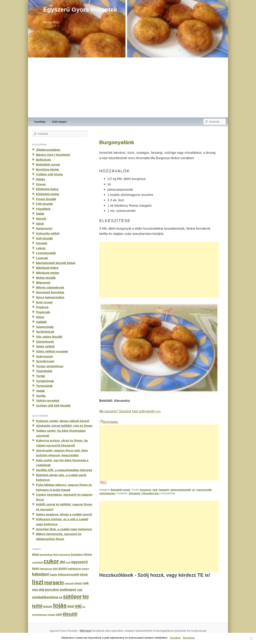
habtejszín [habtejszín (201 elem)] (74, 569)
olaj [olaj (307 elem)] (41, 590)
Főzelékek (43, 209)
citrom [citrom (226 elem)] (87, 554)
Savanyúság (45, 327)
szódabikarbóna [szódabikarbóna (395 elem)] (45, 597)
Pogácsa (42, 307)
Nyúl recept (44, 302)
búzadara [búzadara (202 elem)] (77, 554)
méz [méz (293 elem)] (35, 590)
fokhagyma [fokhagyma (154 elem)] (46, 569)
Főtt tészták (44, 204)
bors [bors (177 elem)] (56, 555)
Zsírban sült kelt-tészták (53, 405)
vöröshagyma (107, 493)
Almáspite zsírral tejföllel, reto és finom (64, 426)
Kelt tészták (44, 238)
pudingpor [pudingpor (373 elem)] (68, 590)
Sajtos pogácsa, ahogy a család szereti (64, 514)
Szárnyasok (44, 356)
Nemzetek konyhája (50, 292)
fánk (155, 490)
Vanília (41, 396)
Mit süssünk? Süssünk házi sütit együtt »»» (130, 411)
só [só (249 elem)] (60, 597)
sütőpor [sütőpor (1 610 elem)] (72, 596)
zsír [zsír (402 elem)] (59, 614)
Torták (40, 376)
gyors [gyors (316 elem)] (63, 568)
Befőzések (43, 160)
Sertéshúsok (45, 332)
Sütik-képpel (59, 122)
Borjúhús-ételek (47, 169)
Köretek (42, 243)
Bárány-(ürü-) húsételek (53, 155)
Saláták (41, 322)
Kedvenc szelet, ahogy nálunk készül (63, 421)
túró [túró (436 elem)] (71, 606)
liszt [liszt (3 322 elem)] (38, 582)
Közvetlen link (151, 493)
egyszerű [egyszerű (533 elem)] (79, 562)
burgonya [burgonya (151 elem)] (65, 554)
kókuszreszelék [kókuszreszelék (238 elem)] (69, 575)
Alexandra (134, 493)
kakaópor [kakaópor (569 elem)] (41, 574)
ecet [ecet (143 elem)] (68, 562)
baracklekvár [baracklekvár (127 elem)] (46, 555)
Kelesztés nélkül (48, 233)
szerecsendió (204, 490)
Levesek (42, 258)
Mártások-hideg (47, 268)
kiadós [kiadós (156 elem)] (54, 575)
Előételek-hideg (47, 189)
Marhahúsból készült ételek (56, 263)
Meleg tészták (46, 278)
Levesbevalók (46, 253)
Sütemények (45, 342)
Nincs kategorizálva (50, 297)
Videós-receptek (48, 400)
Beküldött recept (120, 490)
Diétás (40, 179)
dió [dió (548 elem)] (62, 562)
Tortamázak (44, 386)
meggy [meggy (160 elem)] (78, 583)
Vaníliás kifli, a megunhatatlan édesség (64, 470)
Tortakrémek (45, 381)
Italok (40, 224)
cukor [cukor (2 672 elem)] (51, 561)
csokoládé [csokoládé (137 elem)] (37, 562)
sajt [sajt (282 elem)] (80, 590)
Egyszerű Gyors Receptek (80, 9)
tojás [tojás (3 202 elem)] (60, 605)
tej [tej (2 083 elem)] (85, 596)
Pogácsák (43, 312)
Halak (40, 214)
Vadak (40, 391)
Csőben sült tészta (49, 174)
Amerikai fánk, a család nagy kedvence (64, 529)
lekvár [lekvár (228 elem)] (84, 575)
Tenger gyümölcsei (50, 366)
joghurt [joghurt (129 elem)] (85, 569)
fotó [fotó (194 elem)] (55, 569)
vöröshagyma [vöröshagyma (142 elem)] (39, 615)
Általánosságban (48, 150)
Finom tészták (46, 199)
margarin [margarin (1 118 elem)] (54, 582)
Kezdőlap (40, 122)
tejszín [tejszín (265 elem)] (48, 606)
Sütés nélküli (45, 346)
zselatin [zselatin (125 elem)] (51, 615)
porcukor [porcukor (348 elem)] (52, 589)
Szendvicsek (45, 361)
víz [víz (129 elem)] (84, 607)
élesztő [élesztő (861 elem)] (70, 614)
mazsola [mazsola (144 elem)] (69, 583)
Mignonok (43, 282)
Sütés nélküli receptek (52, 351)
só (193, 490)
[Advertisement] (128, 87)
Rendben (175, 638)
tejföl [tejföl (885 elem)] (37, 606)
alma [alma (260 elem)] (35, 554)
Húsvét (41, 219)
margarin (164, 490)
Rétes (40, 317)
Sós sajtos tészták (49, 337)
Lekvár (41, 248)
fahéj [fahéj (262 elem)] (35, 569)
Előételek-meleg (47, 194)
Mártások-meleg (47, 273)
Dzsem (41, 184)
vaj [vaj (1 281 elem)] (78, 606)
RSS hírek (85, 631)
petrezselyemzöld (181, 490)
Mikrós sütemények (50, 287)
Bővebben (189, 638)
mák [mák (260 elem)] (86, 583)
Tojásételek (44, 371)
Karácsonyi (44, 228)
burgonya (146, 490)
